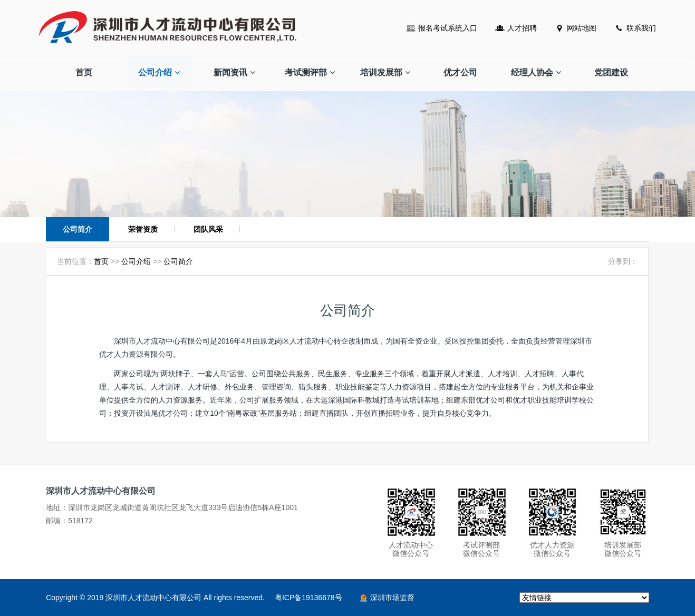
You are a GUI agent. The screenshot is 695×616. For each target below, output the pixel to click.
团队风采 (208, 229)
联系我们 (641, 28)
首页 (84, 72)
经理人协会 (536, 72)
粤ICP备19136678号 (308, 598)
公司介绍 (159, 72)
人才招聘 (522, 28)
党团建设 (611, 72)
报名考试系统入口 (448, 28)
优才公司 (460, 72)
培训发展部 (385, 72)
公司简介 (78, 229)
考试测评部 (310, 72)
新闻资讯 (234, 72)
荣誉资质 (143, 229)
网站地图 (582, 28)
